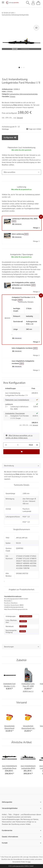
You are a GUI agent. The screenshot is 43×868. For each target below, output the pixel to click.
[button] (28, 3)
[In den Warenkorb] (4, 22)
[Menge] (18, 445)
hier (29, 862)
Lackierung (9, 404)
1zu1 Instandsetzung (26, 616)
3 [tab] (24, 67)
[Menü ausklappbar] (3, 1)
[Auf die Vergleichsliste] (36, 28)
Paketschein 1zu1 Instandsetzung (17, 400)
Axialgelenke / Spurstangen (15, 413)
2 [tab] (22, 67)
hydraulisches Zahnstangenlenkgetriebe (24, 94)
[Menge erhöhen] (37, 445)
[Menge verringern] (6, 445)
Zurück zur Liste (9, 13)
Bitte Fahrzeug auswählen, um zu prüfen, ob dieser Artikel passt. (19, 437)
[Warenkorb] (38, 3)
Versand (20, 118)
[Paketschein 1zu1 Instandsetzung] (21, 172)
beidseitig (23, 631)
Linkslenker (23, 621)
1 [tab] (19, 67)
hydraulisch (23, 626)
